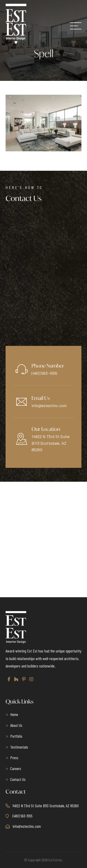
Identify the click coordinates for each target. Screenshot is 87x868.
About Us (16, 725)
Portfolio (16, 736)
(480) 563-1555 (44, 373)
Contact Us (18, 779)
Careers (16, 768)
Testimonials (19, 747)
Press (14, 758)
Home (14, 714)
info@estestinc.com (49, 405)
